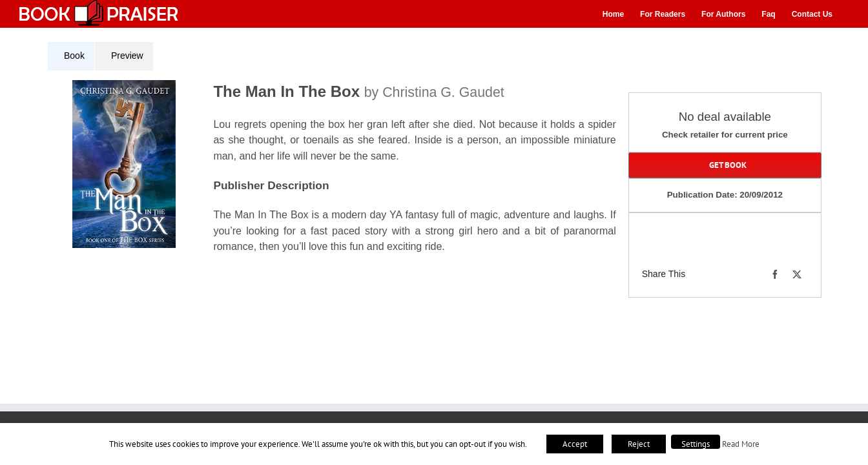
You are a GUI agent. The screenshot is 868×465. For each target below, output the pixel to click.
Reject (639, 444)
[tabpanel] (336, 175)
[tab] (71, 56)
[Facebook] (775, 274)
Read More (741, 444)
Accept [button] (575, 444)
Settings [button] (696, 444)
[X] (797, 274)
